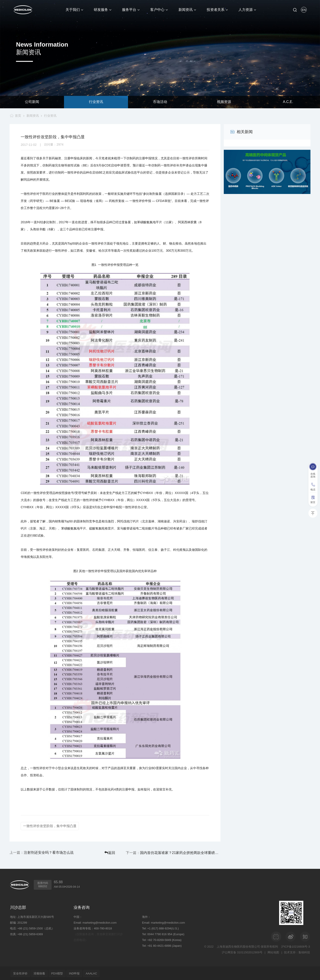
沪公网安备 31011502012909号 (242, 952)
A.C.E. (288, 102)
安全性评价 (21, 973)
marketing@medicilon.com (99, 922)
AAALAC (96, 973)
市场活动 (160, 102)
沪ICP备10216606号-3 (296, 946)
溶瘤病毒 (41, 973)
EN (304, 10)
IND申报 (78, 973)
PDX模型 (60, 973)
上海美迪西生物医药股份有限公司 (238, 946)
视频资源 (224, 102)
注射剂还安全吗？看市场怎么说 (49, 852)
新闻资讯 (32, 116)
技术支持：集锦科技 (297, 952)
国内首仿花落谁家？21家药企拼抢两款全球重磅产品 (191, 852)
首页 (18, 116)
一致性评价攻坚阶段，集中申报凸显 (50, 826)
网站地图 (273, 952)
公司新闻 (32, 102)
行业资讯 (96, 102)
